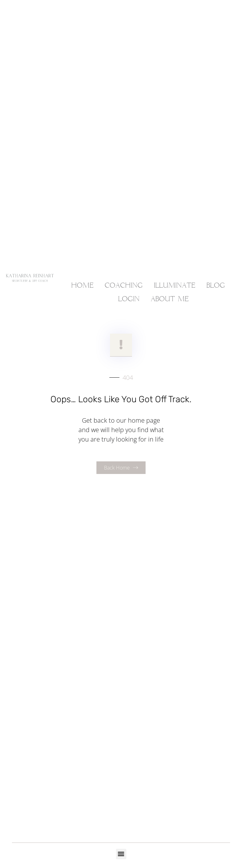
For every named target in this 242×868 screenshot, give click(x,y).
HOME (82, 286)
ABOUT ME (170, 299)
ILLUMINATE (175, 286)
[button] (121, 854)
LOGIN (129, 299)
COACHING (124, 286)
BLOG (216, 286)
